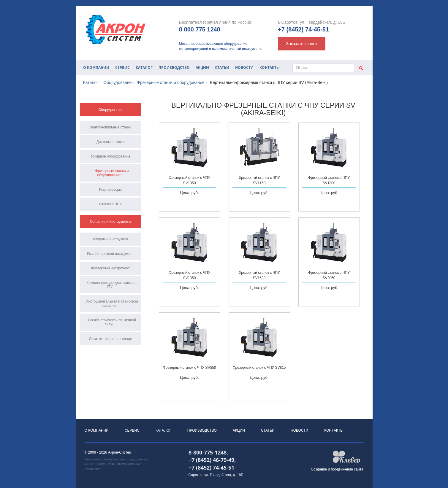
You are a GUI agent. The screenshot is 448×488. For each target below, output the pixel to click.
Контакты (270, 67)
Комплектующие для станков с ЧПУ (112, 285)
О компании (96, 67)
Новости (244, 67)
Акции (202, 67)
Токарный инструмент (110, 239)
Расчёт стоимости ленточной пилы (112, 322)
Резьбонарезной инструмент (111, 254)
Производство (174, 67)
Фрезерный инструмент (111, 268)
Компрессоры (110, 190)
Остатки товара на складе (111, 339)
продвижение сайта (347, 469)
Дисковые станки (111, 142)
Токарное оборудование (110, 156)
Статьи (222, 67)
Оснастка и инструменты (111, 222)
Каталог (144, 67)
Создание (319, 469)
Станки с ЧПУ (110, 204)
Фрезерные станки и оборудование (171, 82)
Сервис (122, 67)
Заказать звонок (302, 44)
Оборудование (117, 82)
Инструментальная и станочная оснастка (112, 303)
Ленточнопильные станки (111, 127)
